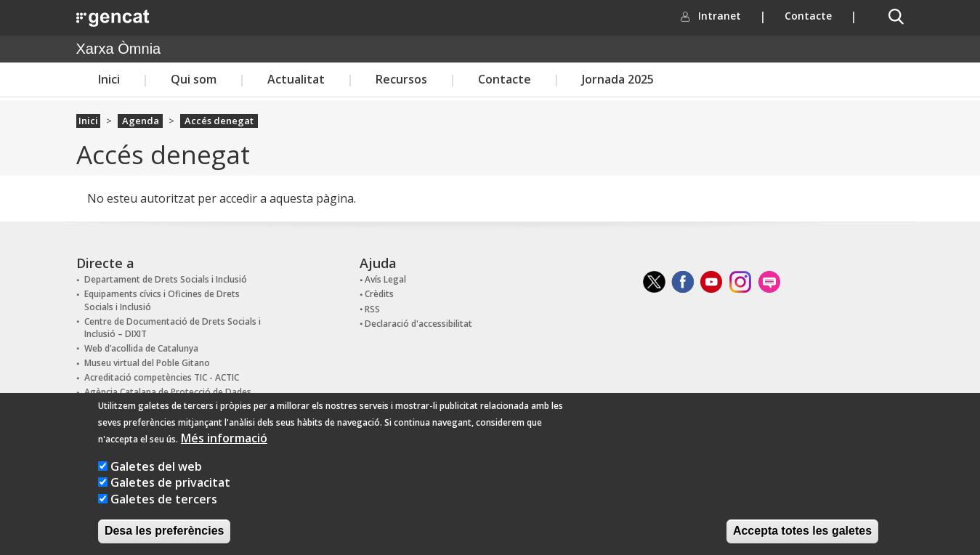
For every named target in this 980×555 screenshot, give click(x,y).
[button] (896, 17)
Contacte (808, 16)
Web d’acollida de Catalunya (141, 348)
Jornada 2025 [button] (618, 79)
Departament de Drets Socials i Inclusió (166, 279)
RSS (372, 309)
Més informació (224, 453)
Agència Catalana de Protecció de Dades (168, 392)
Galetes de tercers (164, 514)
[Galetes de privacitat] (103, 497)
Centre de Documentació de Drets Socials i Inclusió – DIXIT (173, 328)
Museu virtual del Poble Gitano (147, 363)
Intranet (729, 15)
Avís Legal (385, 279)
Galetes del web (156, 481)
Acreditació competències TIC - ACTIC (162, 377)
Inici (109, 79)
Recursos (401, 79)
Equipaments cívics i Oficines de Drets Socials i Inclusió (162, 300)
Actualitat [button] (296, 79)
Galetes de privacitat (170, 497)
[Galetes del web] (103, 481)
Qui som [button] (194, 79)
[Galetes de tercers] (103, 513)
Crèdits (379, 294)
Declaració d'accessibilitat (418, 324)
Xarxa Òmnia (119, 49)
